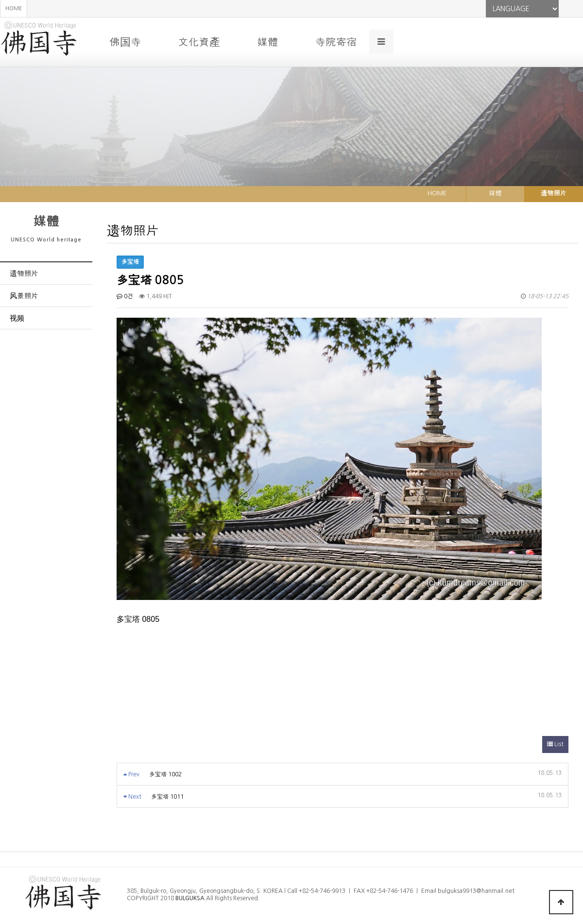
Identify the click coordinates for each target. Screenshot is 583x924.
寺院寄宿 (336, 42)
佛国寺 (125, 42)
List (555, 744)
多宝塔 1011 (167, 797)
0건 (125, 296)
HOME (14, 9)
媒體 (267, 42)
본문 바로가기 (0, 0)
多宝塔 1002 (165, 774)
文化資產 (199, 42)
